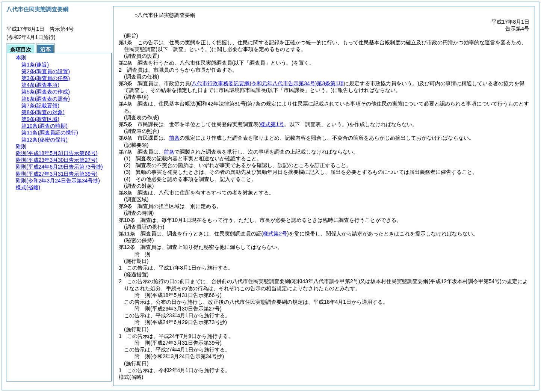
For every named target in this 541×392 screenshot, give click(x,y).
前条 (174, 138)
